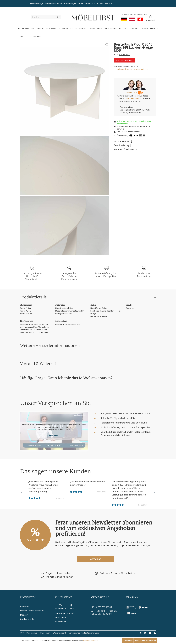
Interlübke (124, 55)
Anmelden (96, 559)
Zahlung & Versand (64, 613)
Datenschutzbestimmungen (47, 430)
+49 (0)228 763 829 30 (101, 607)
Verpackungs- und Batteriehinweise (84, 633)
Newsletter (61, 618)
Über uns (24, 606)
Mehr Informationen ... (91, 641)
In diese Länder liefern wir (32, 611)
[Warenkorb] (151, 18)
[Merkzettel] (61, 606)
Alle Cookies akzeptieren (145, 641)
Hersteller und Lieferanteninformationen (131, 69)
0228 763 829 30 (132, 99)
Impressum (45, 633)
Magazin (24, 615)
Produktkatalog (28, 619)
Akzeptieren (54, 436)
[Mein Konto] (71, 606)
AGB (22, 633)
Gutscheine (61, 622)
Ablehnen (127, 641)
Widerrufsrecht (59, 633)
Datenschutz (32, 633)
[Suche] (43, 17)
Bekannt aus (132, 93)
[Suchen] (58, 17)
